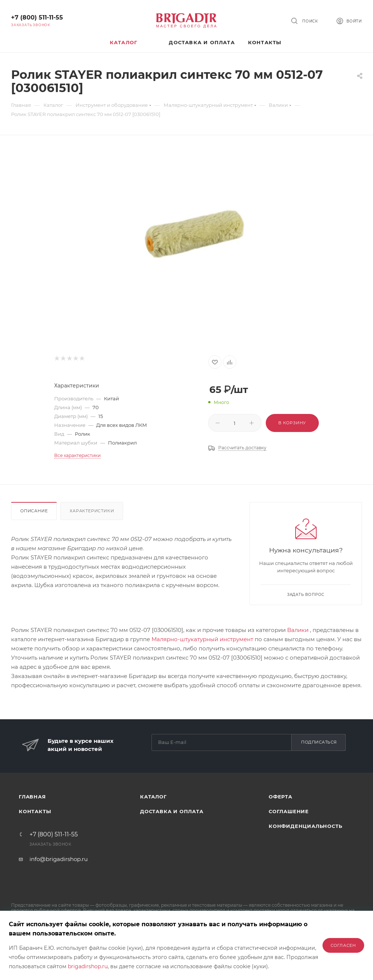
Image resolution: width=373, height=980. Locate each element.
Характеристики (92, 511)
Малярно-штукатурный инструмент (202, 639)
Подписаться (319, 742)
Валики (298, 630)
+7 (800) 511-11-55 (37, 17)
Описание (34, 511)
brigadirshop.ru (88, 966)
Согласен (343, 945)
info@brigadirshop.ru (59, 859)
